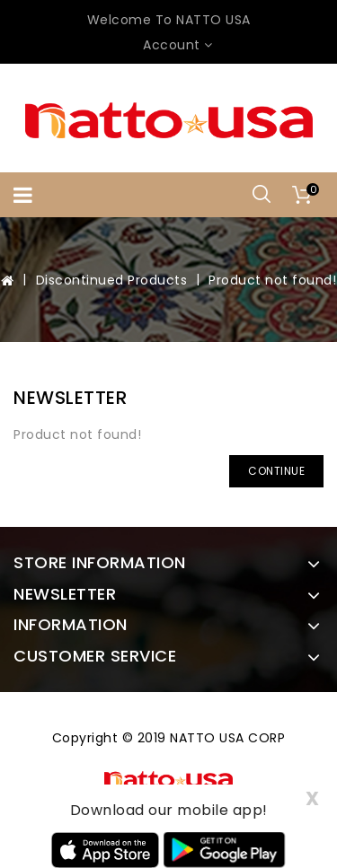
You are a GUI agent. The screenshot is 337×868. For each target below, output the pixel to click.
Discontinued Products (112, 280)
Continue (276, 471)
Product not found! (272, 280)
